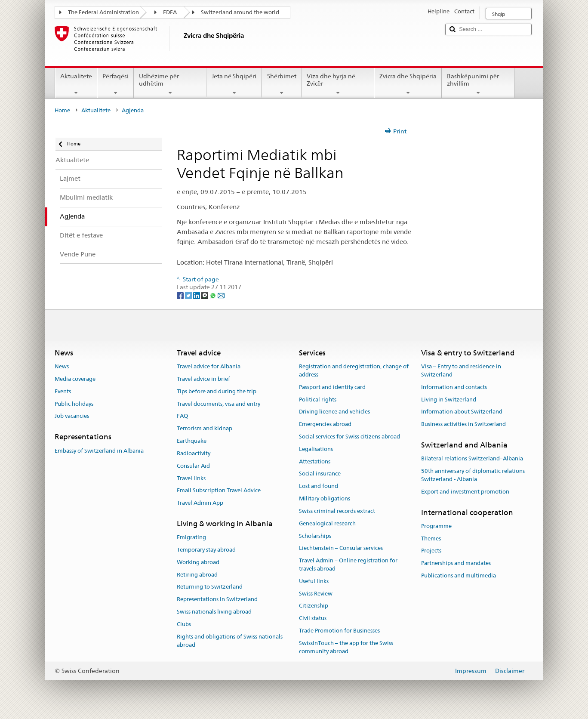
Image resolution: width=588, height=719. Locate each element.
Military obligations (325, 498)
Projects (431, 551)
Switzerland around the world (240, 12)
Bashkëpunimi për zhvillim (478, 84)
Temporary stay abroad (206, 550)
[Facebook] (181, 295)
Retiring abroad (197, 575)
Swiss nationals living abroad (214, 612)
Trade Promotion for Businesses (339, 631)
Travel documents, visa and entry (219, 404)
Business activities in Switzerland (463, 424)
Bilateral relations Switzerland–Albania (472, 459)
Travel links (191, 478)
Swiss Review (316, 594)
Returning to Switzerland (210, 587)
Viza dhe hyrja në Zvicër (338, 84)
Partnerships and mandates (456, 563)
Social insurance (320, 474)
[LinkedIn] (197, 295)
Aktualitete (76, 84)
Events (63, 391)
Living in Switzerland (449, 400)
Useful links (314, 581)
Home (62, 110)
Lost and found (319, 486)
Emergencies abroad (325, 424)
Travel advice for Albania (209, 366)
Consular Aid (193, 466)
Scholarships (315, 536)
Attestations (315, 461)
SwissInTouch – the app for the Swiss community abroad (346, 647)
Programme (436, 526)
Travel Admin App (200, 503)
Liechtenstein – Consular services (341, 548)
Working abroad (198, 562)
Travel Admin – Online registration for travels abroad (348, 565)
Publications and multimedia (459, 576)
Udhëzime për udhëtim (170, 84)
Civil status (313, 618)
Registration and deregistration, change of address (354, 370)
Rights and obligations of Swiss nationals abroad (230, 641)
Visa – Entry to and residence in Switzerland (461, 370)
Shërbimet (281, 84)
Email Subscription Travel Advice (219, 491)
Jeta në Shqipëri (234, 84)
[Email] (221, 295)
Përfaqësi (115, 84)
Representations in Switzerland (217, 600)
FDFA (170, 12)
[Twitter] (189, 295)
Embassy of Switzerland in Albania (99, 451)
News (62, 366)
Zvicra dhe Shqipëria (408, 84)
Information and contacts (454, 387)
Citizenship (314, 606)
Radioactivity (194, 453)
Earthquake (192, 441)
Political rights (318, 400)
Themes (431, 538)
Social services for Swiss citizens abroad (349, 437)
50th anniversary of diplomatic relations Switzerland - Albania (473, 475)
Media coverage (75, 379)
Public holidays (74, 404)
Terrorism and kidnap (205, 429)
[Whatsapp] (214, 295)
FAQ (182, 416)
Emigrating (191, 537)
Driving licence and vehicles (334, 412)
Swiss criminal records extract (337, 511)
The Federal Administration (103, 12)
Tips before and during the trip (217, 391)
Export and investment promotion (465, 492)
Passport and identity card (332, 387)
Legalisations (316, 449)
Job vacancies (72, 416)
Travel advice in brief (203, 379)
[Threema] (205, 295)
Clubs (184, 624)
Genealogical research (327, 523)
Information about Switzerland (462, 412)
